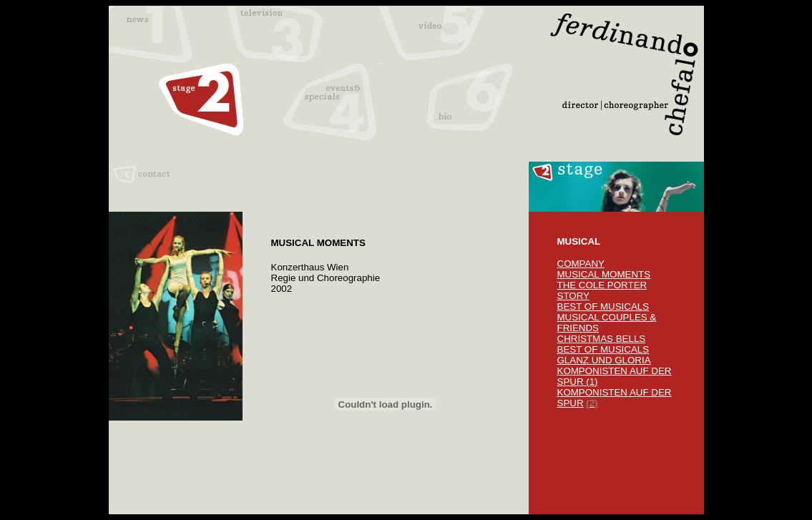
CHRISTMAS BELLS (602, 339)
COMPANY (581, 264)
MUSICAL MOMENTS (604, 274)
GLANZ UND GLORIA (604, 360)
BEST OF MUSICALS (603, 306)
